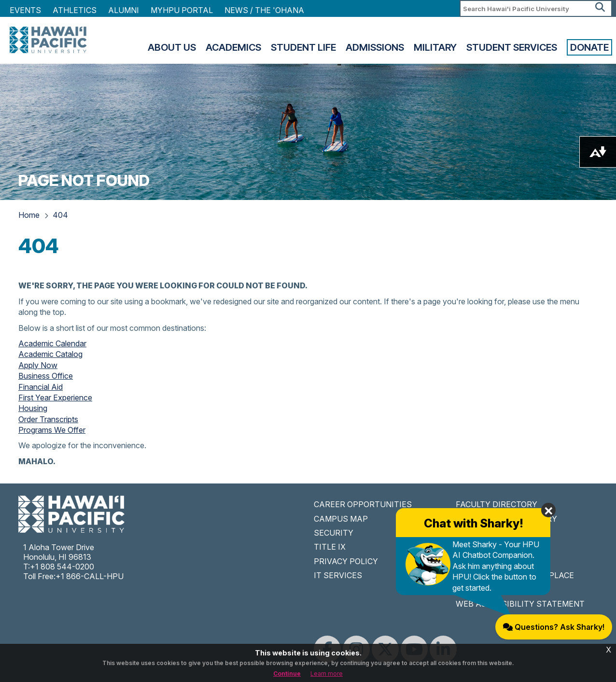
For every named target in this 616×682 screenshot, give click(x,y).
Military (435, 47)
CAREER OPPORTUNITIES (363, 504)
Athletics (75, 10)
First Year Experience (55, 398)
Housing (33, 408)
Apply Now (38, 365)
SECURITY (334, 533)
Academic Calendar (52, 343)
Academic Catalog (50, 354)
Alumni (124, 10)
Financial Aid (41, 387)
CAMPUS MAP (341, 519)
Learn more (327, 674)
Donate (589, 47)
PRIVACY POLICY (346, 561)
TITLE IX (330, 547)
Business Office (46, 376)
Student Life (303, 47)
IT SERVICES (338, 575)
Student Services (512, 47)
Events (25, 10)
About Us (172, 47)
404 (60, 215)
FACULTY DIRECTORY (497, 504)
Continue (287, 674)
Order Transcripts (48, 419)
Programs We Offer (52, 430)
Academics (233, 47)
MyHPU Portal (182, 10)
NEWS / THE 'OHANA (264, 10)
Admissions (375, 47)
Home (29, 215)
